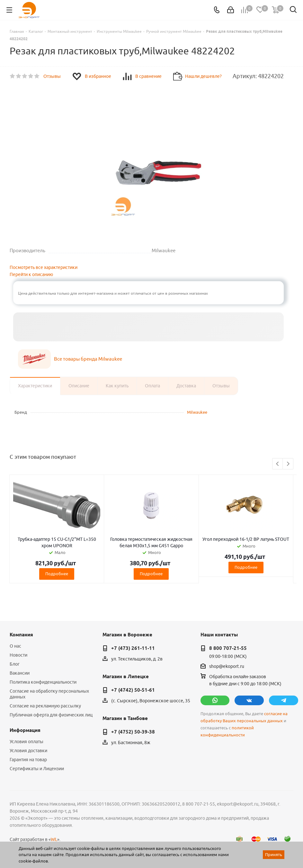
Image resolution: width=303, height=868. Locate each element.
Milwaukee (197, 412)
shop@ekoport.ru (227, 666)
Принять (274, 854)
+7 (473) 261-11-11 (133, 648)
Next (288, 464)
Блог (15, 664)
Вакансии (20, 673)
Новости (18, 655)
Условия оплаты (27, 742)
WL (54, 839)
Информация (25, 730)
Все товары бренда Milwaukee (88, 359)
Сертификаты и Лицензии (37, 769)
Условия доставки (28, 751)
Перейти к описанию (31, 274)
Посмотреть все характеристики (44, 267)
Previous (278, 464)
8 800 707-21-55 (228, 648)
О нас (15, 646)
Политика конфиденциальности (43, 682)
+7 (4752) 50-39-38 (133, 732)
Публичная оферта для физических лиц (51, 715)
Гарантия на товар (28, 760)
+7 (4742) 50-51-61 (133, 690)
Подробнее (57, 574)
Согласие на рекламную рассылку (45, 706)
